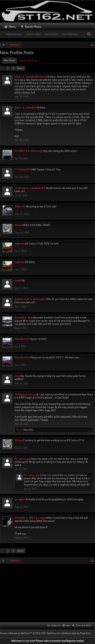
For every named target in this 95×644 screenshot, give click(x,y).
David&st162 (22, 339)
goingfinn (20, 499)
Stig (30, 318)
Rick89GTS (21, 151)
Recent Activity (51, 34)
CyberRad (31, 107)
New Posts (9, 60)
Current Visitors (33, 34)
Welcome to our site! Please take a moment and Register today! (48, 641)
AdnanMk (20, 518)
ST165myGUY (22, 170)
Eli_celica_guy (22, 459)
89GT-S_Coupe (37, 518)
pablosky (20, 244)
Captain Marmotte (36, 77)
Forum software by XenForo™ (30, 633)
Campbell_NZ (37, 188)
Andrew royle (22, 299)
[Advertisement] (47, 593)
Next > (21, 68)
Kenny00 (19, 318)
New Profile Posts (70, 34)
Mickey (19, 225)
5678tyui (20, 394)
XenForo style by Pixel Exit (76, 633)
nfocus (32, 394)
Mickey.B (20, 440)
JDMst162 (20, 207)
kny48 (18, 281)
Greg (17, 376)
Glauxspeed (40, 299)
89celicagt (37, 151)
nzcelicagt (20, 188)
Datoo (18, 77)
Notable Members (14, 34)
